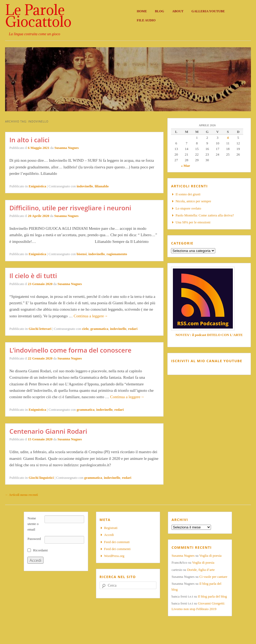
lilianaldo (102, 186)
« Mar (185, 166)
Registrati (111, 528)
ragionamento (117, 254)
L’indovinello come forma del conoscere (70, 350)
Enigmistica (37, 186)
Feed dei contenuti (117, 542)
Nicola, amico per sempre (193, 201)
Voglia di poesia (210, 556)
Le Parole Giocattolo (38, 15)
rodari (133, 329)
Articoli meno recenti (21, 495)
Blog (159, 11)
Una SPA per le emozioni (193, 222)
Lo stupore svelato (188, 208)
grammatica (99, 329)
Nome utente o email (33, 524)
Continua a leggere (91, 316)
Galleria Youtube (208, 11)
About (178, 11)
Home (142, 11)
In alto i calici (29, 140)
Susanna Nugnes (66, 148)
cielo (85, 329)
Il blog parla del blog (212, 596)
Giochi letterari (40, 329)
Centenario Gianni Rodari (48, 431)
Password (34, 539)
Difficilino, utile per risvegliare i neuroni (70, 208)
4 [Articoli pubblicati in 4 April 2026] (228, 138)
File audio (146, 20)
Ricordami (40, 550)
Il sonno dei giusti (188, 194)
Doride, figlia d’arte (201, 570)
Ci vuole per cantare (213, 577)
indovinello (85, 186)
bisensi (82, 254)
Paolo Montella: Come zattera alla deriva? (205, 215)
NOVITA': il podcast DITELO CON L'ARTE (209, 335)
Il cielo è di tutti (33, 276)
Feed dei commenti (117, 549)
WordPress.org (114, 556)
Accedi (109, 535)
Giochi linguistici (41, 478)
